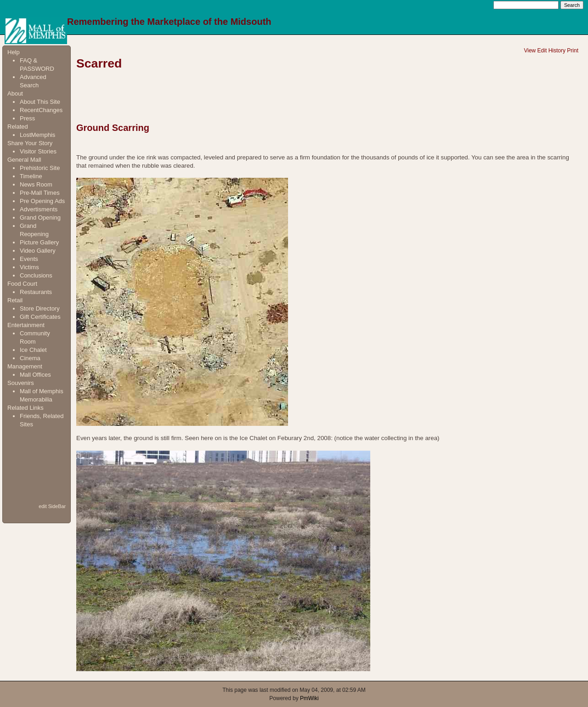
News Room (36, 184)
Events (29, 259)
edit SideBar (52, 506)
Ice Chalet (33, 350)
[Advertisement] (36, 465)
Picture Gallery (39, 242)
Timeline (31, 176)
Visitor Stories (38, 151)
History (557, 51)
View (530, 51)
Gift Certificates (40, 317)
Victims (29, 267)
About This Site (40, 102)
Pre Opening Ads (42, 201)
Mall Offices (35, 375)
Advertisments (39, 209)
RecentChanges (41, 110)
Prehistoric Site (40, 168)
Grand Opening (40, 218)
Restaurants (36, 292)
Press (27, 118)
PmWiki (309, 698)
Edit (542, 51)
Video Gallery (38, 251)
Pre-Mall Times (40, 193)
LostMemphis (37, 135)
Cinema (30, 358)
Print (573, 51)
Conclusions (36, 275)
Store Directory (40, 308)
